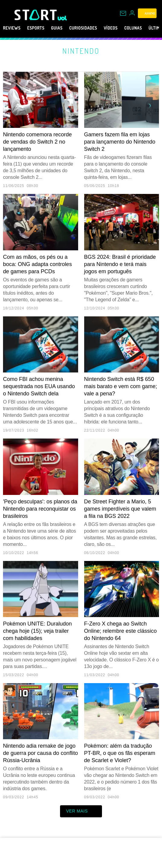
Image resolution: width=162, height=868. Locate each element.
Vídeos (129, 28)
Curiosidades (97, 28)
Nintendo (81, 51)
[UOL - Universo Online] (62, 18)
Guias (66, 28)
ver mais (81, 811)
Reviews (13, 28)
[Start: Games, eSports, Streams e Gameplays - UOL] (36, 15)
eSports (41, 28)
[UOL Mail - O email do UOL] (123, 13)
